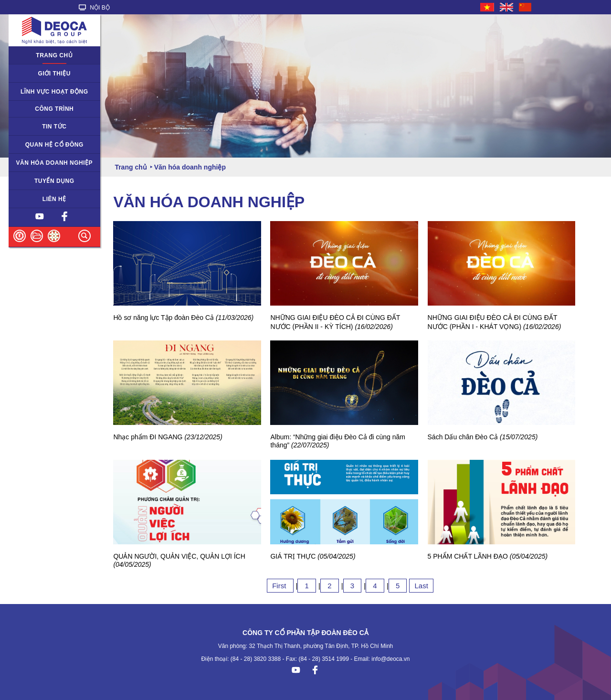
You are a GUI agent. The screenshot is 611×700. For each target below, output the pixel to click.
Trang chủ (54, 55)
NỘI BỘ (94, 8)
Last (421, 586)
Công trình (54, 109)
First (280, 586)
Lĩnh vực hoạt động (54, 92)
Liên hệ (54, 199)
